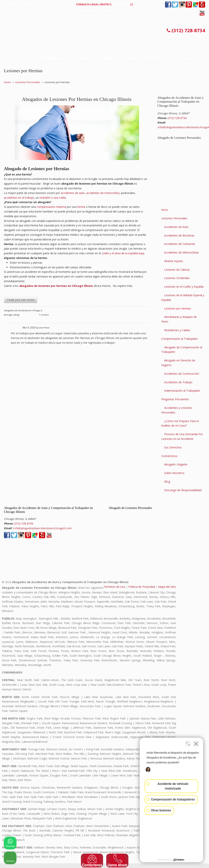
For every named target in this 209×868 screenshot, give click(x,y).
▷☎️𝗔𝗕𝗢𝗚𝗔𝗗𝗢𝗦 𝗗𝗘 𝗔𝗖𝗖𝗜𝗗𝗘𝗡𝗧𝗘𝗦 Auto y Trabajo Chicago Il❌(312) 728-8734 (105, 31)
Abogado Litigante (176, 464)
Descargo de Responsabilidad (183, 490)
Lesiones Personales (28, 82)
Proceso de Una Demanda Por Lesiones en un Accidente (182, 436)
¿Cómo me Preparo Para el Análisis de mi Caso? (180, 423)
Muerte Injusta (173, 261)
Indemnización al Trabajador (182, 391)
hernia (81, 207)
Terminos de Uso (114, 587)
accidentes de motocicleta (103, 193)
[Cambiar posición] (188, 743)
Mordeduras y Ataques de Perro (179, 319)
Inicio (165, 210)
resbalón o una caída (53, 198)
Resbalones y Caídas (177, 330)
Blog (167, 482)
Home (7, 82)
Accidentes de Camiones (180, 244)
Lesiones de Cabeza (177, 270)
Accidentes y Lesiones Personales (177, 410)
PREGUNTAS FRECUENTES (22, 4)
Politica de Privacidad (142, 587)
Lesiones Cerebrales (177, 278)
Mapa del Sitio (167, 587)
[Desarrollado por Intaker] (176, 860)
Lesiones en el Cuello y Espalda (184, 287)
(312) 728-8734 (121, 4)
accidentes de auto (73, 193)
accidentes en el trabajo (19, 198)
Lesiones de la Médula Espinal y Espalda (183, 297)
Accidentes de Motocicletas (182, 252)
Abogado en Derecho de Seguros (178, 363)
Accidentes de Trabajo (178, 382)
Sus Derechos (173, 447)
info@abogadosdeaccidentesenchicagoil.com (104, 10)
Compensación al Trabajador (180, 339)
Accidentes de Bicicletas (179, 235)
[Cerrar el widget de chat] (196, 743)
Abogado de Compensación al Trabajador (182, 350)
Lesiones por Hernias (178, 308)
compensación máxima (51, 207)
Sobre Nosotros (174, 473)
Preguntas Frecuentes (175, 399)
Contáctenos (169, 456)
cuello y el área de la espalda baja (123, 253)
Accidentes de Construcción (182, 374)
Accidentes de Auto (176, 227)
